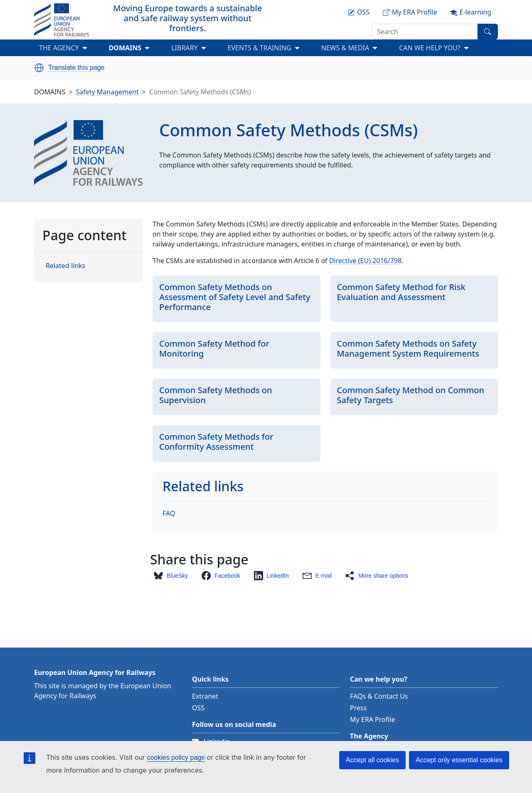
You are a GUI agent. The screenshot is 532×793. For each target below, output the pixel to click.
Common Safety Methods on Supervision (216, 395)
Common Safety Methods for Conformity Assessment (216, 442)
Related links (65, 266)
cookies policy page (176, 757)
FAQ (169, 513)
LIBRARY (184, 48)
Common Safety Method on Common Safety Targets (411, 395)
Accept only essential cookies (459, 760)
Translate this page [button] (76, 68)
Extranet (205, 696)
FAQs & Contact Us (379, 696)
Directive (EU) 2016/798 (365, 261)
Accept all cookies (372, 760)
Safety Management (107, 92)
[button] (39, 68)
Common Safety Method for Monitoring (214, 348)
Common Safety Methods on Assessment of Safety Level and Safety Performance (235, 297)
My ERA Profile (373, 719)
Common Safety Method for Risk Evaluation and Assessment (401, 292)
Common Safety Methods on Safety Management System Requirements (408, 348)
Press (358, 708)
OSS (198, 708)
